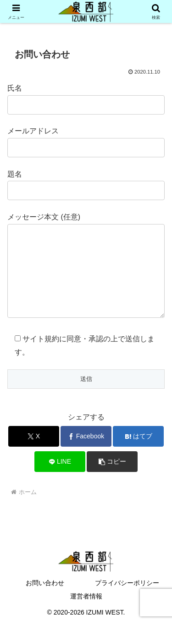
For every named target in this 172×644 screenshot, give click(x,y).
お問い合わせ (45, 601)
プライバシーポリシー (127, 601)
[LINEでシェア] (60, 480)
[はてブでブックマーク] (138, 455)
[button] (112, 480)
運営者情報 (86, 615)
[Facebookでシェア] (86, 455)
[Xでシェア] (34, 455)
